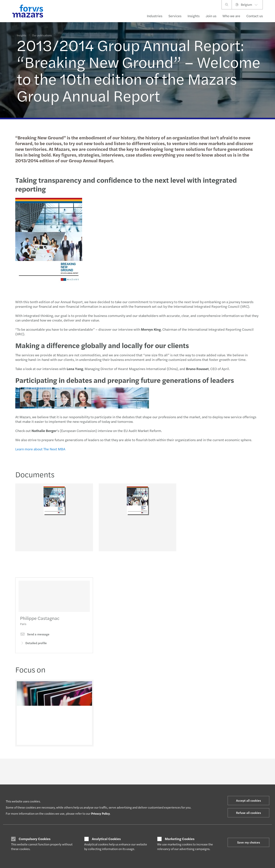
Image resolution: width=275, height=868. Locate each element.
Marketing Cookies (180, 839)
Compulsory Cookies (35, 839)
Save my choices (249, 842)
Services (175, 16)
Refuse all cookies (248, 813)
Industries (155, 16)
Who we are (231, 16)
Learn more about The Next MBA (40, 449)
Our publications (42, 33)
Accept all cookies (248, 800)
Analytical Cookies (106, 839)
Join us (211, 16)
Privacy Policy (100, 813)
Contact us (255, 16)
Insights (194, 16)
